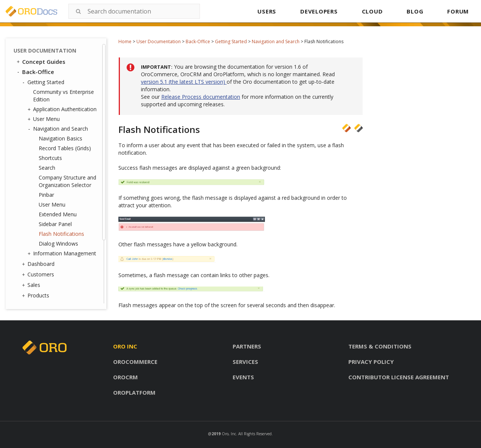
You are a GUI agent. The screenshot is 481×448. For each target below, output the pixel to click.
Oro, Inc (229, 434)
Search (47, 168)
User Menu (45, 119)
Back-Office (198, 41)
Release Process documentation (201, 97)
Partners (247, 346)
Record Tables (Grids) (65, 148)
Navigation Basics (61, 138)
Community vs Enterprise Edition (64, 96)
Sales (32, 285)
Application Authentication (63, 109)
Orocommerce (135, 362)
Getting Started (231, 41)
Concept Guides (40, 62)
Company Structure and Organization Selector (67, 181)
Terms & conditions (380, 346)
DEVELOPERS (319, 11)
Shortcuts (50, 158)
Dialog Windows (58, 244)
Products (36, 296)
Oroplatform (134, 392)
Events (243, 377)
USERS (267, 11)
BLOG (415, 11)
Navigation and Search (276, 41)
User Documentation (159, 41)
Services (245, 362)
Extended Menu (58, 214)
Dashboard (39, 264)
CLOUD (372, 11)
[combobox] (134, 11)
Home (125, 41)
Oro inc (125, 346)
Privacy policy (371, 362)
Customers (39, 275)
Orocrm (126, 377)
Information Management (63, 253)
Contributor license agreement (399, 377)
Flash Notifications (61, 234)
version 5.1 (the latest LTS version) (184, 82)
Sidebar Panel (55, 224)
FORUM (458, 11)
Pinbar (46, 195)
